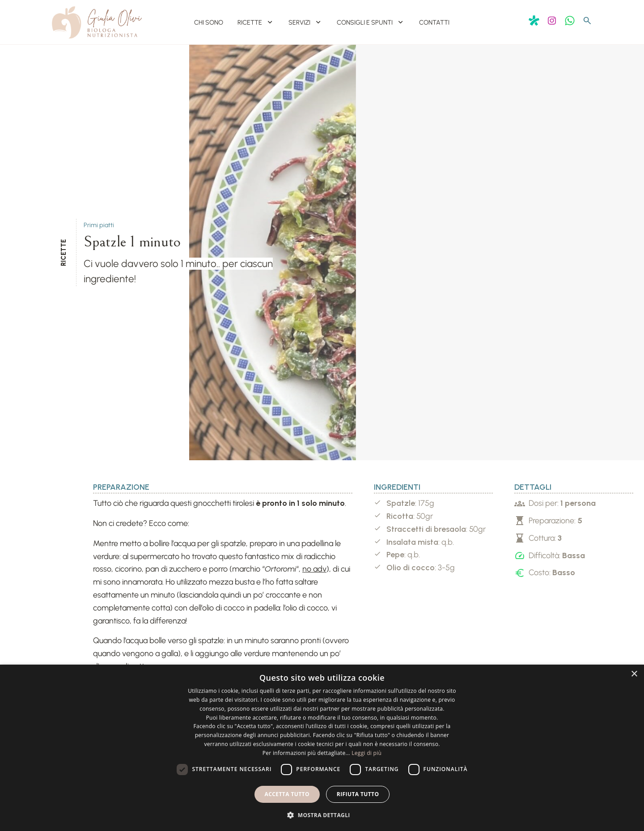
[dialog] (322, 748)
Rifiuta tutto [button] (358, 794)
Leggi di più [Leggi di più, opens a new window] (366, 753)
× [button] (634, 674)
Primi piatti (99, 228)
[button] (322, 815)
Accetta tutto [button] (287, 794)
